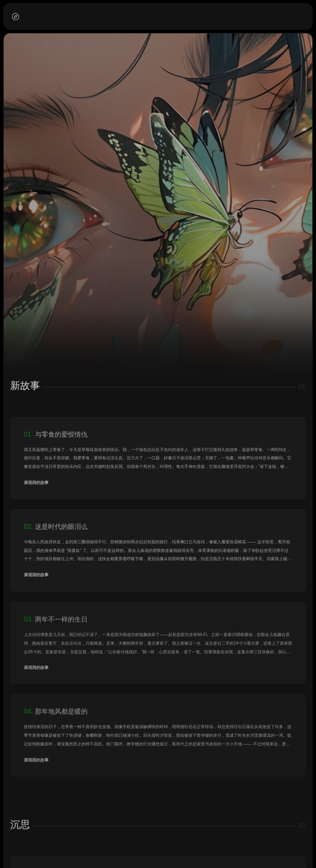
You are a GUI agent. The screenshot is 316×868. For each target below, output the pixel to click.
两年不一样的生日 (61, 624)
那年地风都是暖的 (61, 717)
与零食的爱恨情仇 (61, 434)
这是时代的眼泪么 (61, 527)
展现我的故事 (36, 483)
